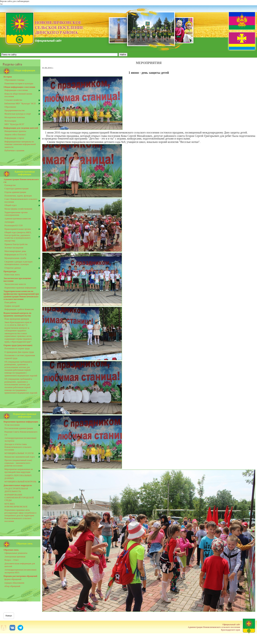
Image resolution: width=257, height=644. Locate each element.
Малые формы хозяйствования (18, 209)
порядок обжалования (14, 583)
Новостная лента (12, 275)
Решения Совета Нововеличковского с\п (21, 433)
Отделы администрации (15, 192)
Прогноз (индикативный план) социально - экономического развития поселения (18, 463)
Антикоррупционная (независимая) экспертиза (20, 439)
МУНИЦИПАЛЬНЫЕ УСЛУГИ (19, 453)
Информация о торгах (14, 138)
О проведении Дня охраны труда (19, 352)
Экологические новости (15, 284)
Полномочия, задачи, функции (18, 196)
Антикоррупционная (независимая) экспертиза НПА (20, 571)
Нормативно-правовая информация (20, 288)
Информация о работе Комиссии (19, 309)
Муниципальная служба (15, 258)
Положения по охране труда (17, 349)
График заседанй (12, 306)
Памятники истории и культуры (19, 83)
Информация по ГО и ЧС (16, 255)
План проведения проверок (17, 319)
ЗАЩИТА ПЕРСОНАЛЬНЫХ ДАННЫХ (18, 477)
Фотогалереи (10, 121)
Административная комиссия (18, 219)
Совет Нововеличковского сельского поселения (21, 200)
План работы (10, 302)
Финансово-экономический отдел (20, 457)
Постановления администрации (19, 428)
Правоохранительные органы (18, 229)
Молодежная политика (15, 117)
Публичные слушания (14, 150)
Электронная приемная (15, 557)
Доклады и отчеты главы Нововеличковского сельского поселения (18, 447)
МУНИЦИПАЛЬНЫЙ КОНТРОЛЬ (20, 482)
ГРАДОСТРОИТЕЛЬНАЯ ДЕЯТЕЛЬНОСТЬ (16, 490)
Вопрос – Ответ (12, 560)
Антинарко (9, 222)
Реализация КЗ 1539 (13, 225)
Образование (10, 107)
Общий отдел (10, 205)
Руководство (10, 185)
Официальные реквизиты (16, 553)
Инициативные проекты (15, 131)
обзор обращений (12, 586)
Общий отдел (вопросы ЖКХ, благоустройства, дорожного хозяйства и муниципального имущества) (18, 237)
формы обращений (13, 579)
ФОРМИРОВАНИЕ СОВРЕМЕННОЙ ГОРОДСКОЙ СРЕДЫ (19, 497)
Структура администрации (16, 189)
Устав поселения (12, 425)
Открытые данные (13, 268)
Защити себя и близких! (15, 135)
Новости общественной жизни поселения (18, 95)
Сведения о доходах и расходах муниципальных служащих (19, 263)
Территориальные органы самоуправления (16, 214)
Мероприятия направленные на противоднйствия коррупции (19, 471)
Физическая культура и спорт (18, 114)
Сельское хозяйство (13, 100)
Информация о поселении (16, 90)
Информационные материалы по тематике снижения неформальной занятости (20, 144)
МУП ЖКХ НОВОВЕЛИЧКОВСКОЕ (16, 505)
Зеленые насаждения (14, 248)
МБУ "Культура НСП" (14, 124)
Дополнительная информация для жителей (20, 565)
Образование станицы (14, 80)
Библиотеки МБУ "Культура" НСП (20, 104)
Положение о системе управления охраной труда (20, 357)
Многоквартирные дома (15, 251)
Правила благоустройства (16, 244)
